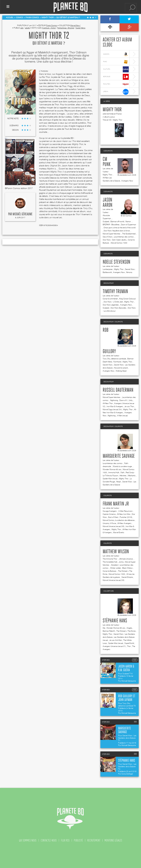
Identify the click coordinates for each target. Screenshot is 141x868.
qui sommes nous (28, 840)
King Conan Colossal (127, 299)
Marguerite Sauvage (119, 456)
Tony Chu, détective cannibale (114, 359)
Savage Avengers (110, 511)
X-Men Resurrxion (125, 511)
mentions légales (113, 840)
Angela (129, 628)
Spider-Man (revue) (110, 479)
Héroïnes (123, 476)
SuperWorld (129, 643)
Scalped (106, 221)
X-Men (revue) (122, 416)
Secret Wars (108, 365)
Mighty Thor (112, 110)
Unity (131, 400)
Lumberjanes (108, 269)
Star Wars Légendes (111, 305)
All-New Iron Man (124, 514)
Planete (71, 7)
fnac (116, 62)
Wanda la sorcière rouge (123, 466)
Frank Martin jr (116, 504)
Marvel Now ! (75, 25)
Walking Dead (121, 371)
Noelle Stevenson (116, 262)
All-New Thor (108, 403)
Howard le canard (121, 368)
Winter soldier (116, 568)
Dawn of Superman (128, 225)
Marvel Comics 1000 (119, 243)
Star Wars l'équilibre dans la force (117, 231)
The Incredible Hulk (110, 562)
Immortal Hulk (114, 472)
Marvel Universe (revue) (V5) (113, 526)
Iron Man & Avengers (115, 406)
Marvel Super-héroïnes (112, 234)
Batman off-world (117, 221)
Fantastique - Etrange (66, 28)
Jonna (121, 562)
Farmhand (117, 362)
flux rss (65, 840)
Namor (128, 221)
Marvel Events (119, 532)
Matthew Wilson (116, 552)
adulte (27, 28)
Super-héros (80, 28)
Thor (129, 646)
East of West (113, 517)
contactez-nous (49, 840)
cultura (116, 69)
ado (22, 28)
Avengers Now (127, 181)
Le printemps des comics (124, 237)
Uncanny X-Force (109, 523)
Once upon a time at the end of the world (120, 228)
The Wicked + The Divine (126, 631)
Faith (122, 472)
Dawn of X (123, 400)
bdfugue (116, 77)
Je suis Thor (129, 406)
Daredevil (115, 565)
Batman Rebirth (109, 631)
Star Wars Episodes (118, 308)
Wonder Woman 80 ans (112, 469)
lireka (116, 92)
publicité (78, 840)
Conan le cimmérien (110, 299)
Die (104, 628)
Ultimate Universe (126, 559)
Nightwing (114, 400)
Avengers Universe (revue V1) (114, 646)
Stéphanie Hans (115, 621)
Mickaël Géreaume (23, 214)
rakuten (116, 84)
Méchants (132, 476)
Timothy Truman (115, 292)
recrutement (94, 840)
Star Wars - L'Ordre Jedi (113, 302)
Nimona (129, 272)
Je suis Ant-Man (116, 640)
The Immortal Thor (110, 559)
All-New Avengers (124, 523)
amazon (116, 54)
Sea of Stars (108, 237)
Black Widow (127, 568)
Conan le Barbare (110, 571)
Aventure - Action (49, 28)
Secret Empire (127, 577)
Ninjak (119, 482)
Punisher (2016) (126, 517)
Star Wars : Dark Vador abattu (115, 240)
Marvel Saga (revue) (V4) (112, 409)
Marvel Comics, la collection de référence (119, 520)
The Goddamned (129, 234)
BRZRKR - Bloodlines (111, 225)
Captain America (109, 514)
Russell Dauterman (118, 390)
